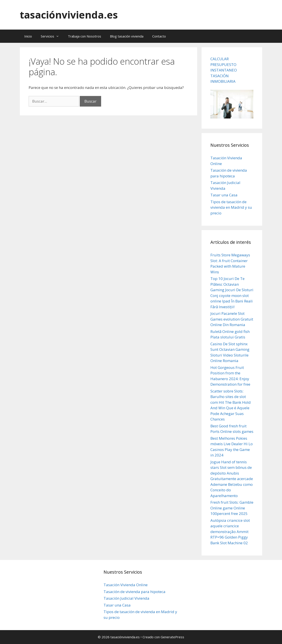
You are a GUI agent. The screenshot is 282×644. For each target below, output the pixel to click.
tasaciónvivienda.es (69, 15)
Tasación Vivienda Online (126, 585)
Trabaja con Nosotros (84, 36)
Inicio (28, 36)
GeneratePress (172, 637)
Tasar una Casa (224, 195)
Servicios (52, 36)
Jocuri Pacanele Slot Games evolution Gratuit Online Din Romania (232, 319)
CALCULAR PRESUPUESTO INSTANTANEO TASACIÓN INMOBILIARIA (224, 70)
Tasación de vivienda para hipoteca (135, 592)
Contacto (159, 36)
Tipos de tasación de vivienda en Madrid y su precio (231, 207)
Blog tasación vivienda (127, 36)
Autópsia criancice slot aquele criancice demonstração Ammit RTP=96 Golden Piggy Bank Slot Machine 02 (230, 532)
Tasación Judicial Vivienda (126, 598)
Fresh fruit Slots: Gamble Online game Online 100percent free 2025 (232, 508)
